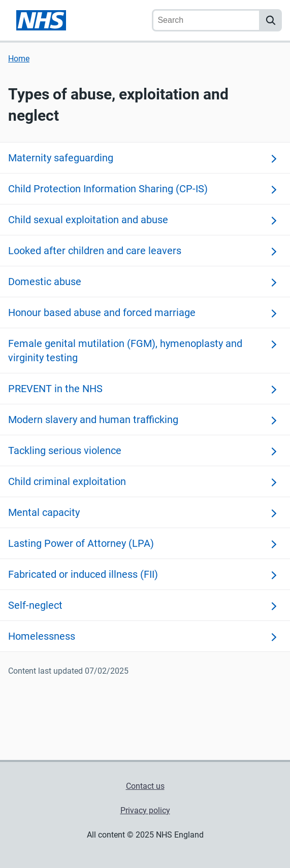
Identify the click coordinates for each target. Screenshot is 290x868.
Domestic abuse (45, 282)
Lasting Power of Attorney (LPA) (81, 543)
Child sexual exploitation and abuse (88, 220)
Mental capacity (44, 512)
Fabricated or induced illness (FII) (83, 574)
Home (19, 59)
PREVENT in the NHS (55, 389)
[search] (271, 20)
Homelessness (42, 636)
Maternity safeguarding (61, 158)
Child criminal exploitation (67, 481)
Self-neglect (35, 605)
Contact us (145, 786)
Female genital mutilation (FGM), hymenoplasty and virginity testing (125, 351)
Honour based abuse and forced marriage (102, 313)
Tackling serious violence (65, 450)
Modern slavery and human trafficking (93, 420)
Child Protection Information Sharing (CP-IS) (108, 189)
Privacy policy (145, 810)
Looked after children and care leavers (95, 251)
